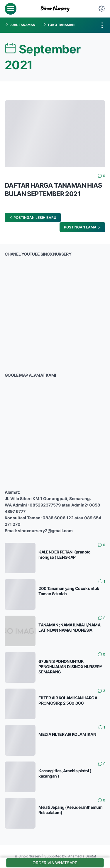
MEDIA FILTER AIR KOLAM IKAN (67, 734)
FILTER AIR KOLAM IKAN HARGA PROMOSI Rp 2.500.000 (68, 700)
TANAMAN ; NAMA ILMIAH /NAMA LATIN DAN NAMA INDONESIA (69, 627)
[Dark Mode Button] (102, 9)
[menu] (11, 9)
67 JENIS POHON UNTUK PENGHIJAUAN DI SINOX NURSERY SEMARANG (70, 667)
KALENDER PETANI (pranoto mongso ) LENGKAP (65, 554)
